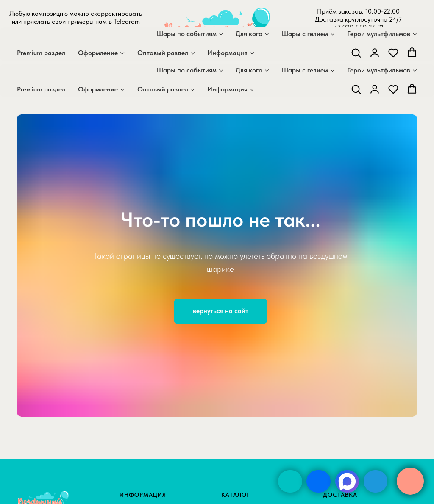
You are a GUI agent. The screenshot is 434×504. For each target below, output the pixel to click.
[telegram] (83, 52)
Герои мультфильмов (379, 70)
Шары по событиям (187, 70)
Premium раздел (41, 89)
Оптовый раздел (163, 89)
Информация (227, 89)
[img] (290, 481)
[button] (356, 89)
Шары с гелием (305, 70)
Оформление (98, 89)
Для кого (249, 70)
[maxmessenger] (64, 52)
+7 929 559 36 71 (359, 27)
